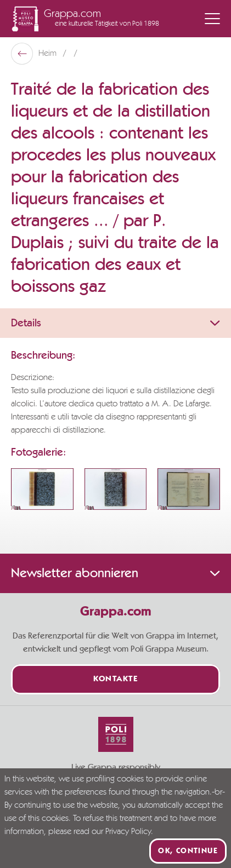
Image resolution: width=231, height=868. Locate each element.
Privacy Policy (128, 832)
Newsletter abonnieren (116, 573)
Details (116, 323)
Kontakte (116, 679)
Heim (49, 54)
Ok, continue (188, 851)
